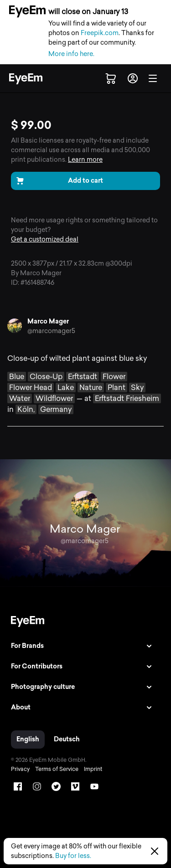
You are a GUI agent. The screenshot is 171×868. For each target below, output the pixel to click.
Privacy (20, 769)
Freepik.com (100, 33)
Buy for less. (73, 856)
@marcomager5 (51, 331)
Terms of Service (57, 769)
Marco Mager (48, 321)
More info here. (71, 54)
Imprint (93, 769)
